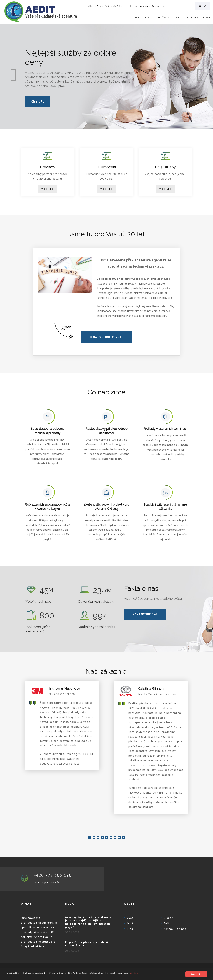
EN (205, 6)
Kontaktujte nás (199, 17)
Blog (148, 17)
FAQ (178, 17)
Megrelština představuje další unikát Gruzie (87, 944)
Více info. (22, 976)
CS (200, 6)
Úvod (122, 17)
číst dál (38, 102)
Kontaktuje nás (145, 614)
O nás (135, 17)
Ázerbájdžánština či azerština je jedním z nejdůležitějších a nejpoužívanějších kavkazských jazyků (88, 922)
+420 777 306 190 (54, 876)
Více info (48, 189)
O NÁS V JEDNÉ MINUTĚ (106, 337)
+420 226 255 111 (110, 6)
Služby (162, 17)
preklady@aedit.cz (153, 6)
